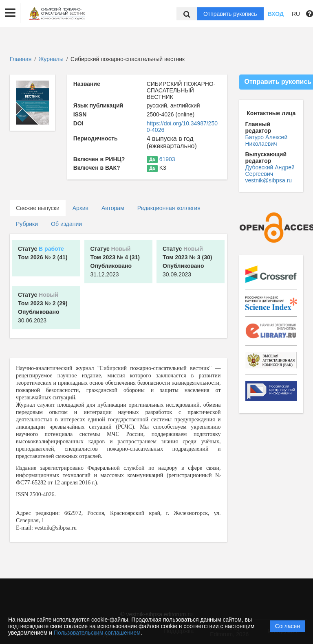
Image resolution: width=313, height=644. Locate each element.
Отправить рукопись (230, 14)
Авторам (113, 208)
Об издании (66, 224)
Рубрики (27, 224)
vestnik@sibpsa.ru (269, 180)
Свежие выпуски (38, 208)
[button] (10, 13)
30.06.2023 (43, 308)
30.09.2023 (187, 262)
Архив (80, 208)
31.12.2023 (115, 262)
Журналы (51, 59)
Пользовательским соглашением (97, 633)
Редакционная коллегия (169, 208)
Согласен (288, 626)
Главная (21, 59)
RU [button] (296, 14)
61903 (167, 159)
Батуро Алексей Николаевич (267, 140)
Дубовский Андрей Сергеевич (270, 171)
